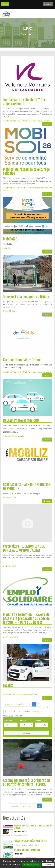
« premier (9, 704)
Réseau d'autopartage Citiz (21, 421)
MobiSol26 (10, 239)
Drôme (23, 34)
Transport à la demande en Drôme (26, 297)
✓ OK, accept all (31, 865)
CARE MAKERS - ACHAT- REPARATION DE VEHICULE (27, 487)
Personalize (48, 865)
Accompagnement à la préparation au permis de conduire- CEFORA (26, 782)
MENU (5, 4)
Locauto (8, 685)
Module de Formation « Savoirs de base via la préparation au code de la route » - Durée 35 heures (26, 618)
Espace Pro (48, 4)
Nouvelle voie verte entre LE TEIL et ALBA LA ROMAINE (33, 827)
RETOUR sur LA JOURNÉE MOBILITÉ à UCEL (31, 841)
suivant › (27, 712)
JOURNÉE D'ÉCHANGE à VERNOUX (27, 850)
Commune (38, 721)
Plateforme (8, 721)
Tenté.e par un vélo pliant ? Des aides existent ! (24, 102)
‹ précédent (21, 704)
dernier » (37, 712)
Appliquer (26, 733)
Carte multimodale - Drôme (22, 360)
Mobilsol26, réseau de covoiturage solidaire (26, 171)
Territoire (23, 721)
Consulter (47, 124)
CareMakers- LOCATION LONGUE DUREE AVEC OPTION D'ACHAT (24, 548)
